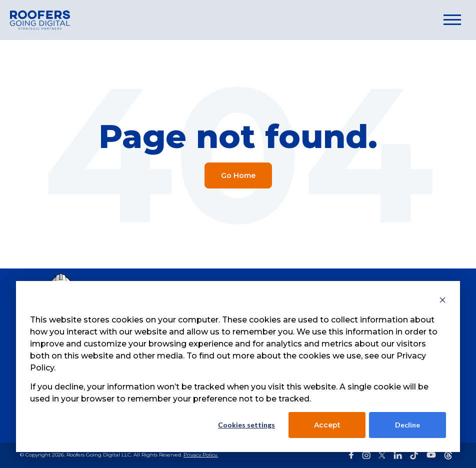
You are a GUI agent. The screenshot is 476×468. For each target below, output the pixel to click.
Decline (407, 425)
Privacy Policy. (201, 455)
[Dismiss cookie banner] (442, 301)
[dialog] (238, 366)
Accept (327, 425)
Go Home (238, 175)
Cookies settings (246, 425)
